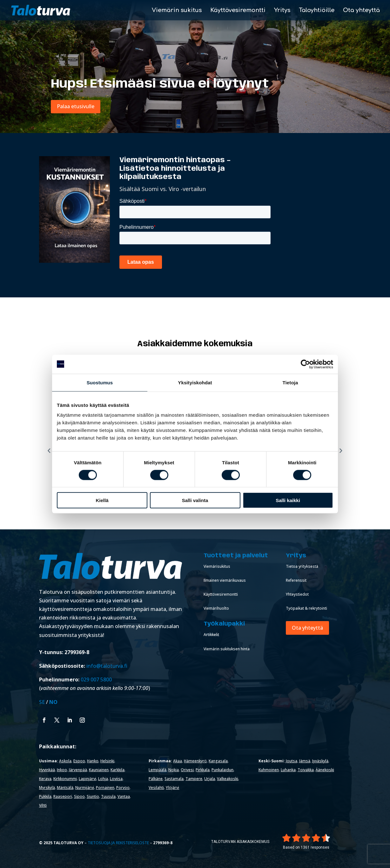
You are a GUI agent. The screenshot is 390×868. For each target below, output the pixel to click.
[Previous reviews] (49, 451)
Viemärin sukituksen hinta (227, 649)
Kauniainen (99, 770)
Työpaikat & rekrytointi (306, 608)
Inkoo (62, 770)
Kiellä (102, 500)
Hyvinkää (47, 770)
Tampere (194, 779)
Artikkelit (211, 635)
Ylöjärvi (172, 788)
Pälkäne (156, 779)
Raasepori (63, 796)
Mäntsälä (65, 788)
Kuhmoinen (269, 770)
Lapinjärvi (87, 779)
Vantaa (124, 796)
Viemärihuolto (216, 608)
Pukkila (45, 796)
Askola (65, 761)
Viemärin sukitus (177, 11)
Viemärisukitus (217, 566)
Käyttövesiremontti (238, 11)
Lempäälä (158, 770)
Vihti (43, 805)
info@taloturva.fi (107, 666)
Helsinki (107, 761)
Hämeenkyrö (195, 761)
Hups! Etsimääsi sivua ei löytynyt (160, 84)
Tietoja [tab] (290, 382)
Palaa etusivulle (76, 106)
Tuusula (108, 796)
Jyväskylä (320, 761)
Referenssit (296, 580)
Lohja (103, 779)
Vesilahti (156, 788)
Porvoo (123, 788)
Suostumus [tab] (100, 382)
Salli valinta (195, 500)
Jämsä (305, 761)
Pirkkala (203, 770)
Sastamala (174, 779)
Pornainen (105, 788)
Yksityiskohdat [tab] (195, 382)
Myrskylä (47, 788)
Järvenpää (78, 770)
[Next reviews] (341, 451)
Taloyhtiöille (317, 11)
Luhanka (288, 770)
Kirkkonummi (65, 779)
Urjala (210, 779)
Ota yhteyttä (361, 11)
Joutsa (292, 761)
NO (53, 702)
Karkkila (118, 770)
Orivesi (187, 770)
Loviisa (116, 779)
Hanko (93, 761)
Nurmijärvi (85, 788)
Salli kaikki (288, 500)
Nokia (174, 770)
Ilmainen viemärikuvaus (225, 580)
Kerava (45, 779)
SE (42, 702)
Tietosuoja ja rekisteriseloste (118, 843)
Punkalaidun (222, 770)
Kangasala (218, 761)
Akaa (178, 761)
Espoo (79, 761)
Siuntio (93, 796)
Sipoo (79, 796)
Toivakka (306, 770)
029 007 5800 (97, 679)
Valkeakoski (228, 779)
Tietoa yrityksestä (302, 566)
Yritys (282, 11)
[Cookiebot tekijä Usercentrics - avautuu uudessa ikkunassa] (305, 364)
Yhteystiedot (297, 594)
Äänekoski (325, 770)
